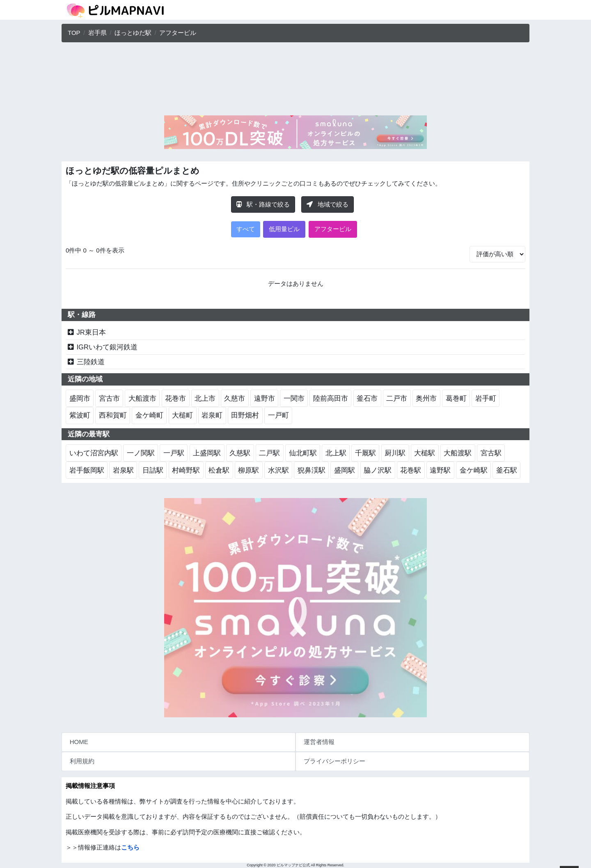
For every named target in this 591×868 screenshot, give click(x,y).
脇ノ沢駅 (378, 470)
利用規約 (82, 761)
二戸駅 (269, 453)
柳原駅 (249, 470)
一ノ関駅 (141, 453)
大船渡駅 (458, 453)
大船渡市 (142, 398)
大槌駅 (425, 453)
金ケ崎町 (149, 415)
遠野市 (265, 398)
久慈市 (235, 398)
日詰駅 (153, 470)
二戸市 (397, 398)
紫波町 (80, 415)
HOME (79, 742)
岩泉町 (212, 415)
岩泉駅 (123, 470)
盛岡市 (80, 398)
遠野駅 (440, 470)
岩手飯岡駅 (87, 470)
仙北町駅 (303, 453)
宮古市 (109, 398)
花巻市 (175, 398)
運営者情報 (319, 742)
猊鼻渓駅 (312, 470)
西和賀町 (113, 415)
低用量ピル (284, 229)
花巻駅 (411, 470)
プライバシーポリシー (334, 761)
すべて (246, 229)
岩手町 (486, 398)
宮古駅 (491, 453)
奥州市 (426, 398)
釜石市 (367, 398)
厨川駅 (395, 453)
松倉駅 (219, 470)
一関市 (294, 398)
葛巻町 (456, 398)
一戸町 (278, 415)
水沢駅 (278, 470)
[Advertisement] (295, 81)
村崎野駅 (186, 470)
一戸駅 (174, 453)
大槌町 (182, 415)
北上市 (205, 398)
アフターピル (333, 229)
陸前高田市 (331, 398)
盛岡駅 (345, 470)
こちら (130, 847)
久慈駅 (240, 453)
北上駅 (336, 453)
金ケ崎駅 (474, 470)
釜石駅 (507, 470)
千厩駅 (365, 453)
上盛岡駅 (207, 453)
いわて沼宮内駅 (94, 453)
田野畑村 (245, 415)
